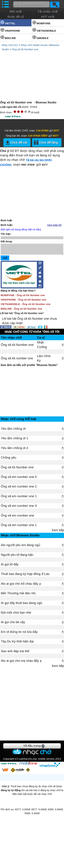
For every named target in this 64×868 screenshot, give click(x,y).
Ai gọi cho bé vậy (13, 624)
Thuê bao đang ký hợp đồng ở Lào (25, 576)
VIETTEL (10, 23)
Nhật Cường (42, 347)
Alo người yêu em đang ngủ (20, 547)
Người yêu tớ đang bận (17, 557)
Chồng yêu (9, 460)
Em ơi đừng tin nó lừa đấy (19, 634)
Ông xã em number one (17, 517)
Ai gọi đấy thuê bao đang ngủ (22, 605)
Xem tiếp (58, 532)
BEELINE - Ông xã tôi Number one (21, 311)
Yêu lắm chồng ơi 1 (15, 440)
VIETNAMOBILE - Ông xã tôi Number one (26, 306)
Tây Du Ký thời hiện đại (17, 643)
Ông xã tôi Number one (25, 49)
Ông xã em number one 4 (19, 508)
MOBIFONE (44, 23)
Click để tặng (48, 143)
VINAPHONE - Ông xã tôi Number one (24, 302)
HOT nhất (48, 17)
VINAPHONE (12, 31)
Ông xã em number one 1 (19, 498)
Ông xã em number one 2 (19, 488)
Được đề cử (16, 17)
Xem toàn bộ (54, 225)
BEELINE (10, 38)
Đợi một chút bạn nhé (16, 615)
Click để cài (19, 143)
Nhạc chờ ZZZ (10, 45)
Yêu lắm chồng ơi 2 (15, 450)
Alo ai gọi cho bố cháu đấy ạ (21, 586)
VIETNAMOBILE (46, 31)
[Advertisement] (32, 704)
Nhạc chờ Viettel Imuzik (34, 45)
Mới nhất (16, 12)
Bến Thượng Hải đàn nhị (18, 595)
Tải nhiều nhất (48, 12)
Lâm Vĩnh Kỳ (44, 360)
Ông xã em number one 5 (19, 479)
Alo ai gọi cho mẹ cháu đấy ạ (21, 663)
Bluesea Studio (46, 102)
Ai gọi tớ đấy (10, 566)
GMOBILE (43, 38)
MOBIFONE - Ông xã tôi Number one (23, 297)
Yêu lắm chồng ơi (13, 431)
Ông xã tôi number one (17, 360)
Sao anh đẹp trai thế (15, 653)
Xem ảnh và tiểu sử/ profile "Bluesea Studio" (29, 367)
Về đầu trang (32, 748)
